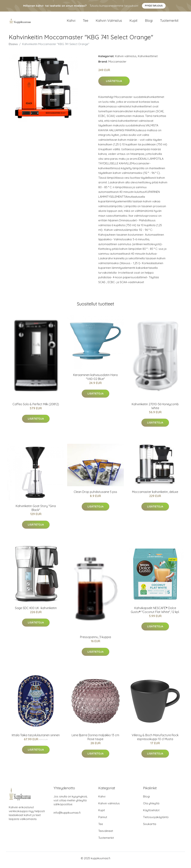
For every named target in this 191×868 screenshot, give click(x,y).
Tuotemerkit (169, 22)
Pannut (103, 820)
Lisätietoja (114, 84)
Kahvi (71, 22)
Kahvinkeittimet (148, 59)
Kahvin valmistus (109, 22)
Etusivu (13, 47)
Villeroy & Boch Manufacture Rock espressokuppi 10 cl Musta (155, 740)
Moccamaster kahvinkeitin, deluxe (155, 495)
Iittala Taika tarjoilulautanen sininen (36, 738)
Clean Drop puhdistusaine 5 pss (95, 495)
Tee (86, 22)
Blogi (149, 22)
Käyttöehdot (151, 814)
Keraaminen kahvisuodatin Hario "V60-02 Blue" (95, 380)
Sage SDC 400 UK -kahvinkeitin (36, 611)
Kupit (133, 22)
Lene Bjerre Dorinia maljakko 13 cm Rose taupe (95, 740)
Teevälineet (106, 834)
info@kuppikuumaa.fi (67, 816)
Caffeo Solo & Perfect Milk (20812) (36, 407)
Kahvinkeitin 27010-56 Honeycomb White (155, 409)
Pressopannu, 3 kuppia (95, 640)
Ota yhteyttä (151, 807)
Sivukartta (150, 827)
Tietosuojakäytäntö (156, 820)
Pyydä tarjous (154, 6)
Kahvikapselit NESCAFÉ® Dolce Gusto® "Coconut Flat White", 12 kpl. (155, 613)
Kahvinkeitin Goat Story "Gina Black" (36, 511)
